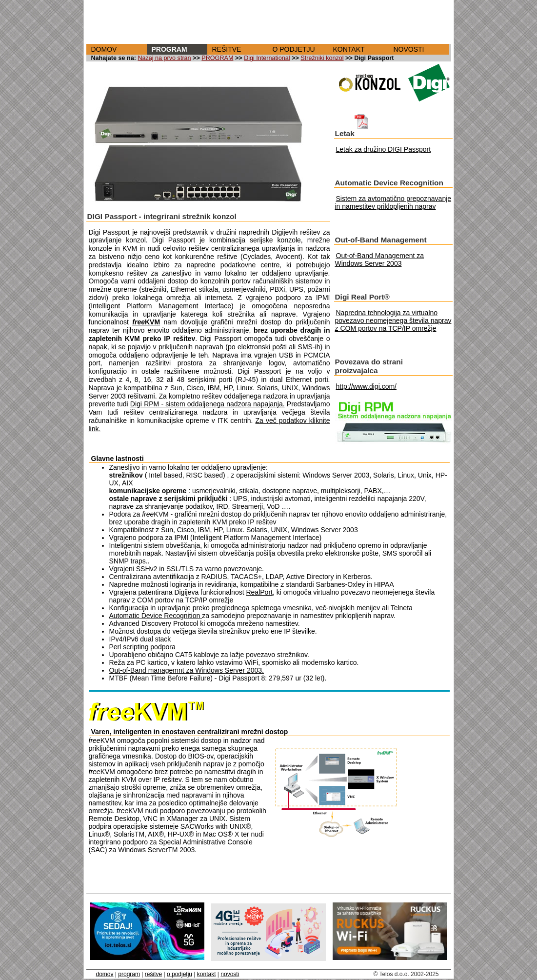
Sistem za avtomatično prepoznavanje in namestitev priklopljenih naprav (393, 202)
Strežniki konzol (322, 58)
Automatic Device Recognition (156, 616)
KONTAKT (349, 49)
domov (105, 974)
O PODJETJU (294, 49)
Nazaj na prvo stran (164, 58)
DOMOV (104, 49)
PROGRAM (169, 49)
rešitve (153, 974)
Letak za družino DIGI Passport (384, 149)
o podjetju (179, 974)
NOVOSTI (409, 49)
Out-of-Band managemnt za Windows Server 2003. (187, 670)
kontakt (207, 974)
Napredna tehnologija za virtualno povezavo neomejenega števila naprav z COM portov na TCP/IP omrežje (393, 320)
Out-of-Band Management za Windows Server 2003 (380, 260)
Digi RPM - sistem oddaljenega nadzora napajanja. (208, 404)
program (129, 974)
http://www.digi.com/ (367, 386)
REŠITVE (227, 49)
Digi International (267, 58)
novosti (230, 974)
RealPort (259, 592)
